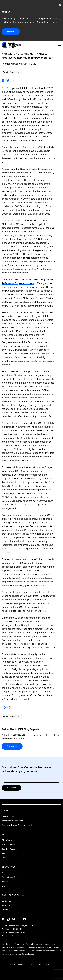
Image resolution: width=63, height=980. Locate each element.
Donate (11, 32)
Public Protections (12, 72)
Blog (4, 873)
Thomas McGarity (11, 64)
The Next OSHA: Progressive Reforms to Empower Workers (27, 281)
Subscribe (12, 746)
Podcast (5, 882)
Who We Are (7, 840)
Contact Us (6, 901)
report (26, 258)
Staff (4, 853)
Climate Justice (8, 816)
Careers (5, 858)
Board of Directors (10, 849)
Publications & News (10, 877)
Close (60, 5)
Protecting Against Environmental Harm (18, 825)
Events (5, 886)
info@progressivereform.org (14, 932)
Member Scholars (9, 845)
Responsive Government (12, 821)
